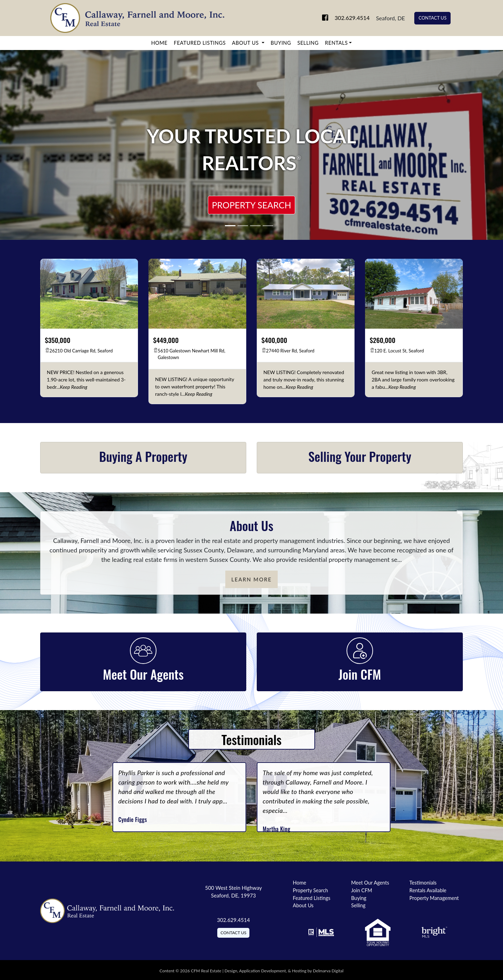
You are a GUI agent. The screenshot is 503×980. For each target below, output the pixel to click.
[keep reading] (74, 387)
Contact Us (432, 18)
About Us (246, 43)
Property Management (434, 898)
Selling (308, 43)
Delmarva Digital (328, 971)
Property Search (251, 205)
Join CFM (362, 890)
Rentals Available (428, 890)
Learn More (251, 579)
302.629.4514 (346, 18)
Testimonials (423, 883)
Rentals (336, 43)
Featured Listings (200, 43)
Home (159, 43)
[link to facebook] (317, 18)
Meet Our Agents (370, 883)
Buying (281, 43)
